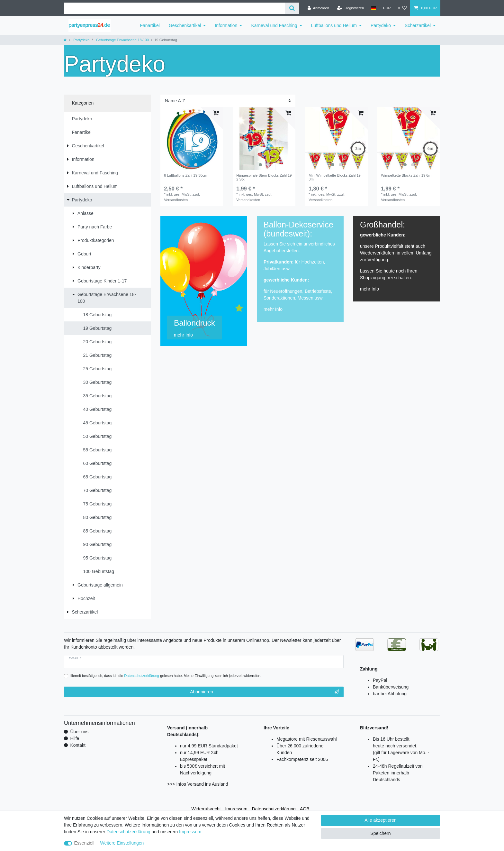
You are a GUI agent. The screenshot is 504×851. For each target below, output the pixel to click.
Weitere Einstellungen (122, 843)
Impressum (236, 809)
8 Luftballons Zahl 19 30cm (185, 175)
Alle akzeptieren (381, 820)
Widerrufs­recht (206, 809)
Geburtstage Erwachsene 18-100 (122, 40)
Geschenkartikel (185, 25)
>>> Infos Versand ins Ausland (198, 784)
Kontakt (78, 745)
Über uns (79, 732)
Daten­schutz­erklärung (274, 809)
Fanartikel (150, 25)
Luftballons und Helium (334, 25)
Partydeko (381, 25)
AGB (305, 809)
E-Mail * (75, 658)
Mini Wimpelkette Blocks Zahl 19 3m (335, 177)
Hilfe (75, 738)
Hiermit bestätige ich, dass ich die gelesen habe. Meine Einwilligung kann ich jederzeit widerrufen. (166, 676)
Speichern (380, 833)
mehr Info (273, 309)
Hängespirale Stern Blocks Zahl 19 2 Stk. (264, 177)
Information (226, 25)
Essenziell (84, 843)
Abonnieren (264, 692)
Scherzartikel (418, 25)
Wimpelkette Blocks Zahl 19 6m (406, 175)
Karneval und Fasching (274, 25)
